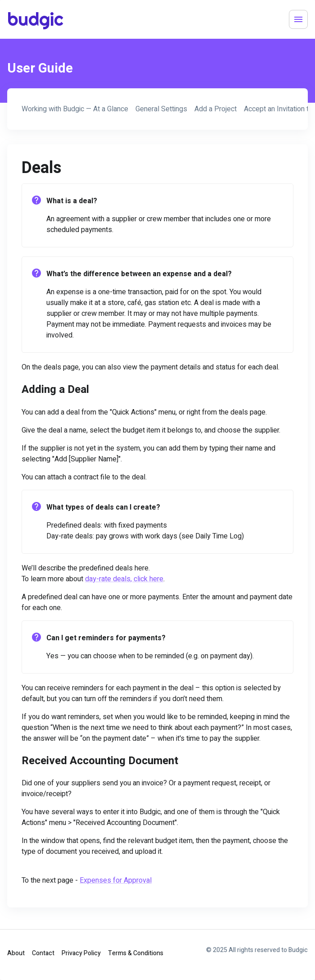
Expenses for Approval (116, 880)
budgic (30, 19)
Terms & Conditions (136, 953)
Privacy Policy (81, 953)
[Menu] (298, 19)
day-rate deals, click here (124, 579)
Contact (43, 953)
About (16, 953)
